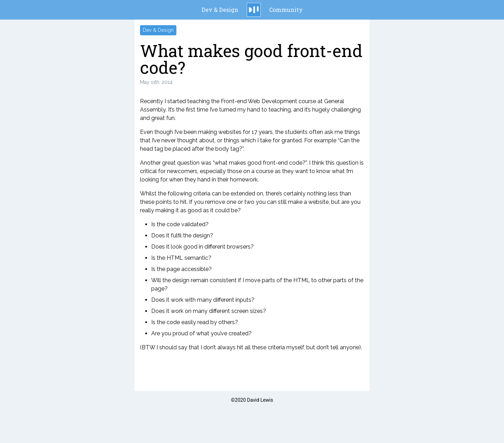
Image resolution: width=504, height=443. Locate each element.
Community (286, 10)
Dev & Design (220, 10)
